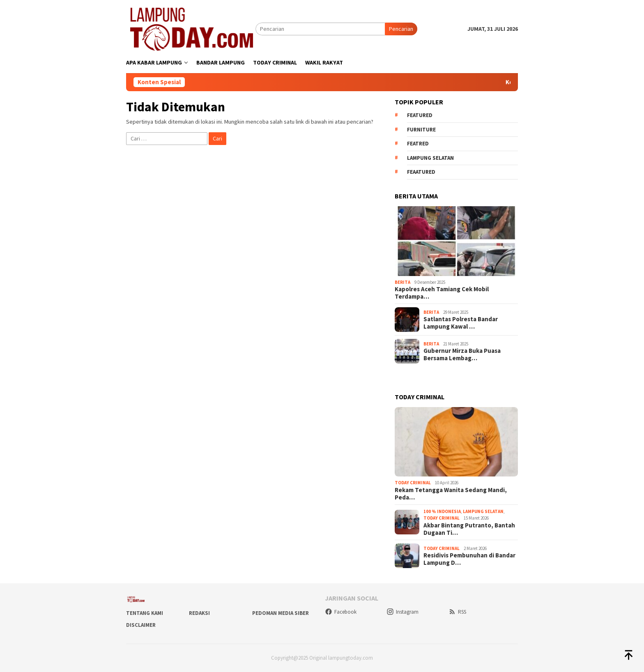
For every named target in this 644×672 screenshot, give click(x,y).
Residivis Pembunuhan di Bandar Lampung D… (469, 559)
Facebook (341, 612)
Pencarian (401, 29)
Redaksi (199, 613)
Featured (420, 115)
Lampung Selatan (430, 158)
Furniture (421, 130)
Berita (402, 282)
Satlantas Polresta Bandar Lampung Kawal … (461, 323)
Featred (418, 144)
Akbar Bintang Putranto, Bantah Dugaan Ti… (469, 529)
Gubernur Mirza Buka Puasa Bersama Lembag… (462, 354)
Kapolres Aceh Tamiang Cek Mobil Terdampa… (442, 293)
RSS (457, 612)
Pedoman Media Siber (281, 613)
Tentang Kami (145, 613)
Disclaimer (141, 625)
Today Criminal (413, 483)
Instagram (402, 612)
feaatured (421, 172)
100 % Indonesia (442, 511)
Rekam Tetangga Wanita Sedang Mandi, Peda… (451, 494)
